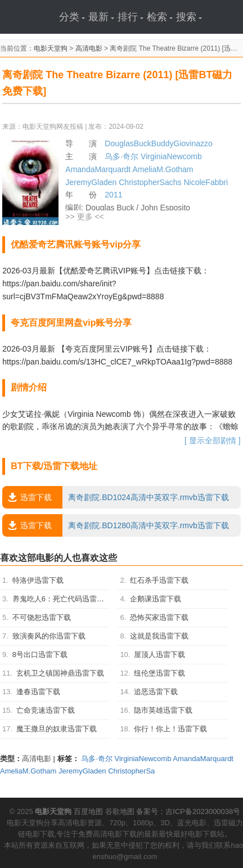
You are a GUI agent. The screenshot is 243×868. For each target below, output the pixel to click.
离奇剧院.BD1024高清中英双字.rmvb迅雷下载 (115, 497)
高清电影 (89, 48)
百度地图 (88, 811)
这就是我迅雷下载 (159, 636)
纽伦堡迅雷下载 (159, 673)
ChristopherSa (131, 771)
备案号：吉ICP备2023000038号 (188, 811)
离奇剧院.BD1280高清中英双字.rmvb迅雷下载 (115, 525)
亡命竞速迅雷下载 (46, 710)
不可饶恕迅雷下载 (42, 617)
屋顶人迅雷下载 (159, 655)
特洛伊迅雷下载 (38, 580)
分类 (72, 17)
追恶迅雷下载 (156, 692)
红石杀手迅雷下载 (159, 580)
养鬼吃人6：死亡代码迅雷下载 (62, 599)
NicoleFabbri (206, 182)
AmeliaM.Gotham (163, 169)
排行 (130, 17)
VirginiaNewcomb (171, 156)
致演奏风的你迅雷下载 (49, 636)
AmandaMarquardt (98, 169)
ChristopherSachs (150, 182)
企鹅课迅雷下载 (156, 599)
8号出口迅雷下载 (40, 655)
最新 (101, 17)
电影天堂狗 (51, 48)
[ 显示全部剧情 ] (213, 440)
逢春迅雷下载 (38, 692)
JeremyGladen (91, 182)
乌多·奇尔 (121, 156)
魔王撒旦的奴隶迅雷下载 (57, 729)
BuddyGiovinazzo (182, 143)
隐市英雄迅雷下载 (163, 710)
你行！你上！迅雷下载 (170, 729)
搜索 (189, 17)
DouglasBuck (128, 143)
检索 (160, 17)
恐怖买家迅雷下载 (159, 617)
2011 (113, 195)
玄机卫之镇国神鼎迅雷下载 (60, 673)
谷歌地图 (120, 811)
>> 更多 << (84, 217)
